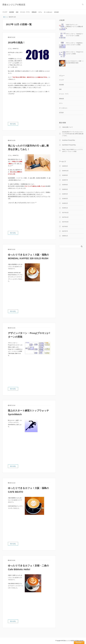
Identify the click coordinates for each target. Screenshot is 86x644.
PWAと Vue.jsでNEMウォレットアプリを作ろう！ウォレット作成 (72, 150)
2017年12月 (65, 213)
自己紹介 (57, 12)
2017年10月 (65, 222)
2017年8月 (65, 227)
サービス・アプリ (25, 12)
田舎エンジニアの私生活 (14, 5)
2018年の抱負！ (17, 43)
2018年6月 (65, 185)
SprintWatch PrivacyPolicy (69, 145)
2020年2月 (65, 166)
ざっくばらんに (48, 12)
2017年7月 (65, 231)
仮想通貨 (12, 12)
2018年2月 (65, 203)
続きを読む (13, 124)
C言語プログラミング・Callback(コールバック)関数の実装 (74, 27)
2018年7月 (65, 180)
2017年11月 (65, 217)
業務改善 (34, 12)
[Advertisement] (22, 108)
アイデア (5, 12)
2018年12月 (65, 171)
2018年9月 (65, 175)
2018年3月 (65, 199)
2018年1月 (65, 208)
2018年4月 (65, 194)
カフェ (40, 12)
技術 (17, 12)
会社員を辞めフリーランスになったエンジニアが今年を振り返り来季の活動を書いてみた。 (73, 134)
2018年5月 (65, 189)
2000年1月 (65, 236)
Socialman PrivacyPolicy (69, 140)
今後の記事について (67, 127)
